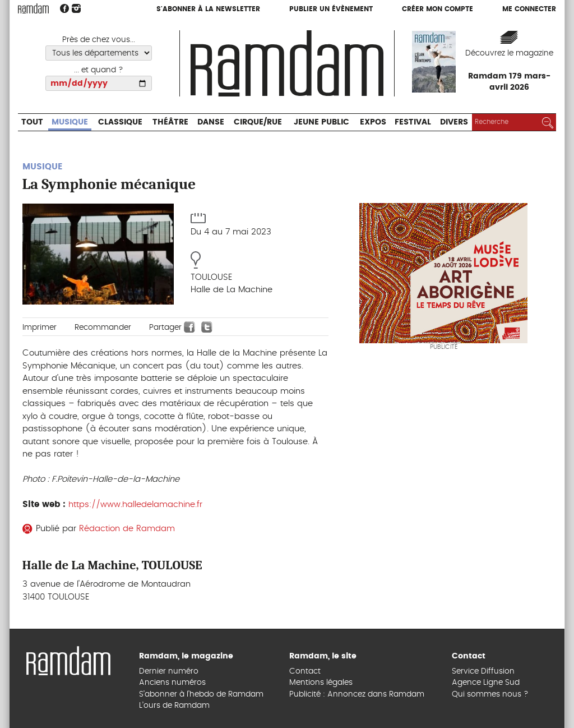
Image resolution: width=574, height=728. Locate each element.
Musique (70, 122)
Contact (305, 671)
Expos (373, 122)
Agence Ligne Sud (486, 683)
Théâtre (170, 122)
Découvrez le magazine (509, 53)
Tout (32, 122)
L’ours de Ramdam (174, 706)
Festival (413, 122)
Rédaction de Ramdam (127, 529)
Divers (454, 122)
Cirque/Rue (258, 122)
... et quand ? (99, 70)
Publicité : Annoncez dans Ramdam (357, 694)
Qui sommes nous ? (490, 694)
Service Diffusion (483, 671)
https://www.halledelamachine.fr (135, 504)
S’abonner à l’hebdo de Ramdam (201, 694)
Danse (211, 122)
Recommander (103, 328)
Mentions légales (321, 683)
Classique (120, 122)
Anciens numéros (172, 683)
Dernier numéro (169, 671)
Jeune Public (321, 122)
